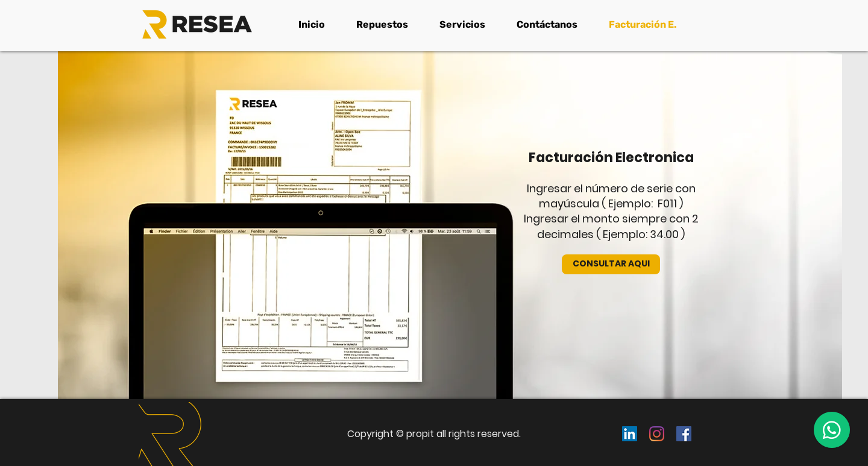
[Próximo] (793, 433)
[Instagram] (657, 434)
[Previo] (75, 433)
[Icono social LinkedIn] (630, 434)
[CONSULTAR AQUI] (611, 264)
